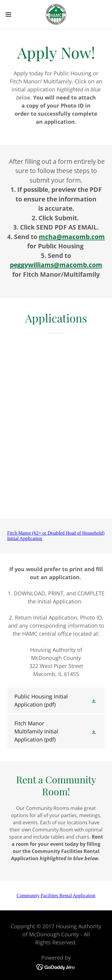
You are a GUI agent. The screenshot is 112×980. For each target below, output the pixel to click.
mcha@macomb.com (72, 237)
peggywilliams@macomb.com (56, 265)
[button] (10, 14)
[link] (56, 14)
